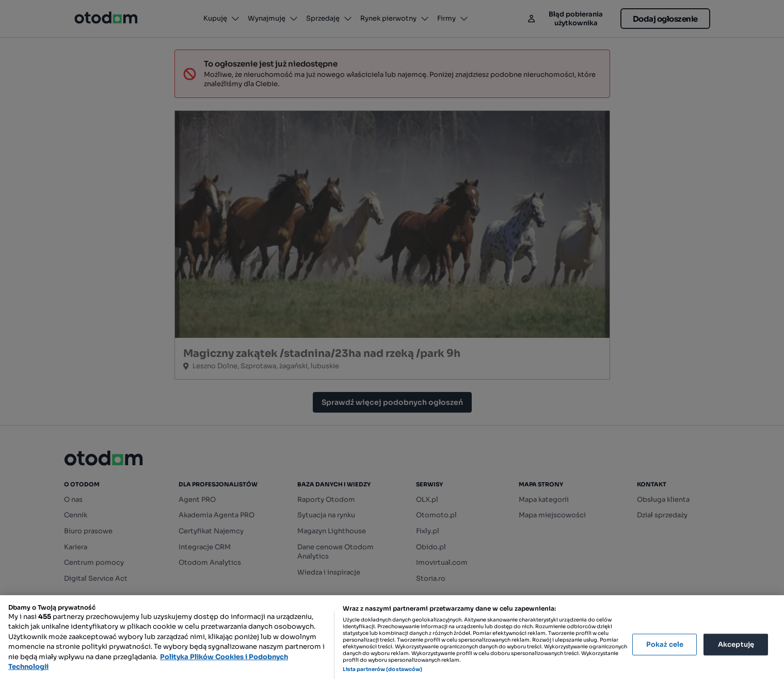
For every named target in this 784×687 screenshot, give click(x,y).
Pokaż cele (665, 644)
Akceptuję (736, 644)
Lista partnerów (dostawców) (383, 669)
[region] (392, 641)
